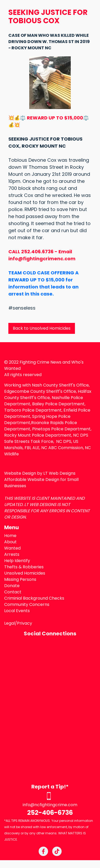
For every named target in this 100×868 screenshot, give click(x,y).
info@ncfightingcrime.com (50, 805)
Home (10, 536)
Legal (10, 623)
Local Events (17, 611)
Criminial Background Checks (34, 598)
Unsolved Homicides (25, 573)
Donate (12, 586)
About (10, 542)
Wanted (12, 548)
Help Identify (17, 561)
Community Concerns (27, 604)
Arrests (12, 554)
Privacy (25, 623)
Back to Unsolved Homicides (42, 328)
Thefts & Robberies (24, 567)
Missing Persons (20, 579)
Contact (13, 592)
